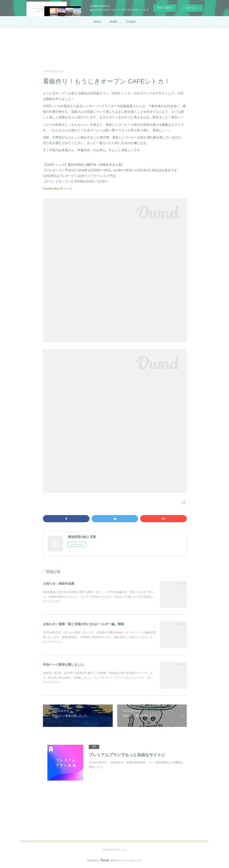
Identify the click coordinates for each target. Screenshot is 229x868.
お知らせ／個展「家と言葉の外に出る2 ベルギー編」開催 (83, 624)
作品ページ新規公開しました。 (65, 664)
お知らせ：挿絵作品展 (59, 584)
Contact (131, 22)
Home (97, 22)
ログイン (191, 8)
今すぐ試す (164, 8)
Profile (113, 22)
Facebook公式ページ (58, 189)
